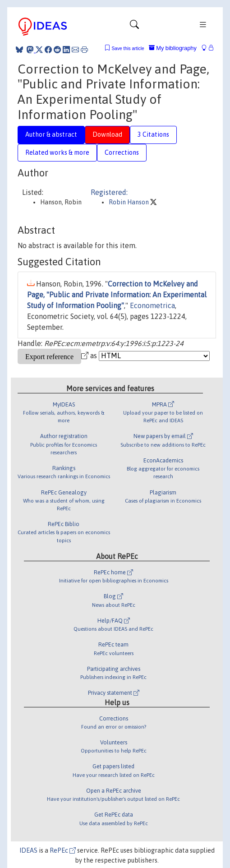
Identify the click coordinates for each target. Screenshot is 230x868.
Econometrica (152, 305)
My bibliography (173, 48)
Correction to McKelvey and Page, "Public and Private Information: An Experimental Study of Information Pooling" (117, 295)
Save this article (128, 48)
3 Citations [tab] (153, 134)
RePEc (63, 850)
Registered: (109, 192)
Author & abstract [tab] (51, 134)
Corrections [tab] (122, 152)
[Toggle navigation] (134, 27)
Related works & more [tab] (57, 152)
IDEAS (28, 850)
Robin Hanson (129, 202)
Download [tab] (107, 134)
